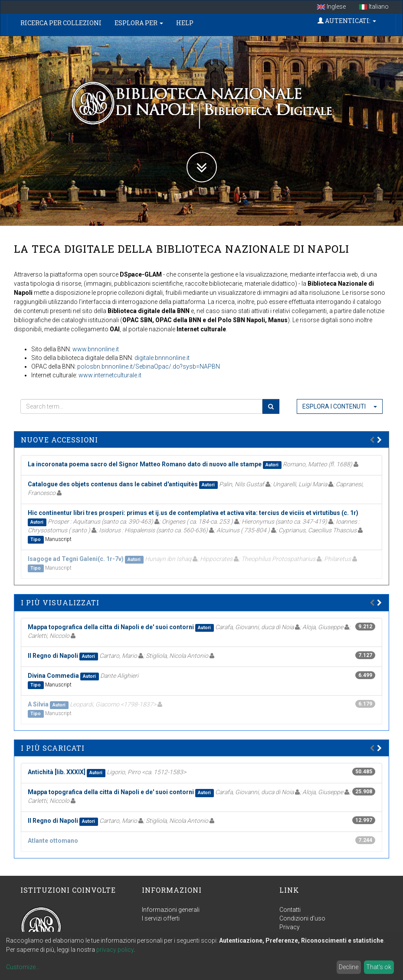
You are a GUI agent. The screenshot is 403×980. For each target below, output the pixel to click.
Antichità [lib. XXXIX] (57, 772)
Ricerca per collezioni (61, 23)
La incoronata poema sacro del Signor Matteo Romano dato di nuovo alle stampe (145, 464)
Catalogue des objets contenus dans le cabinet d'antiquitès (113, 484)
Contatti (290, 910)
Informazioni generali (171, 910)
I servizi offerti (161, 918)
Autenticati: (347, 21)
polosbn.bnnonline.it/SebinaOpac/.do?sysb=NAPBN (149, 366)
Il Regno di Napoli (53, 656)
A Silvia (38, 704)
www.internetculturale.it (110, 375)
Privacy (290, 927)
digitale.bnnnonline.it (162, 358)
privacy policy (115, 950)
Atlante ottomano (53, 841)
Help (185, 23)
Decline (349, 967)
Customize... (23, 967)
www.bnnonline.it (96, 349)
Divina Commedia (53, 676)
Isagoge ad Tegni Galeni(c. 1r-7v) (76, 559)
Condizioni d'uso (302, 918)
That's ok (379, 967)
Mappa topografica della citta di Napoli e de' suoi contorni (111, 627)
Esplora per (139, 23)
